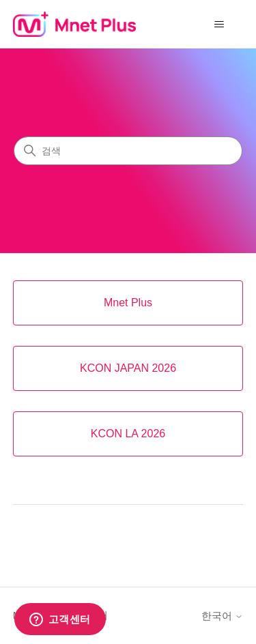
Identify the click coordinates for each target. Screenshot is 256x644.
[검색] (128, 151)
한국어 (222, 616)
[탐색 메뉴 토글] (219, 25)
